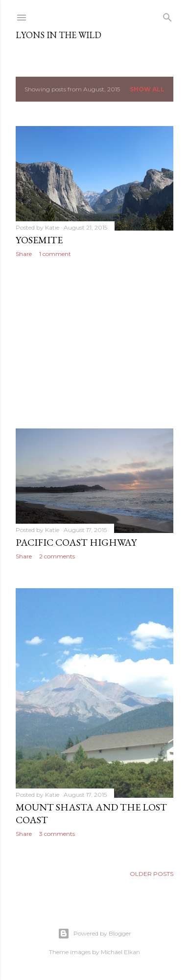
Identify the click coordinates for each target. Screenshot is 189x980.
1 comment (55, 254)
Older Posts (152, 874)
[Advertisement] (94, 343)
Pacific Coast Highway (76, 542)
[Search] (167, 15)
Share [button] (24, 254)
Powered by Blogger (94, 934)
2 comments (57, 556)
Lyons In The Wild (59, 35)
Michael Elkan (120, 952)
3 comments (57, 834)
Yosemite (39, 240)
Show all (147, 89)
